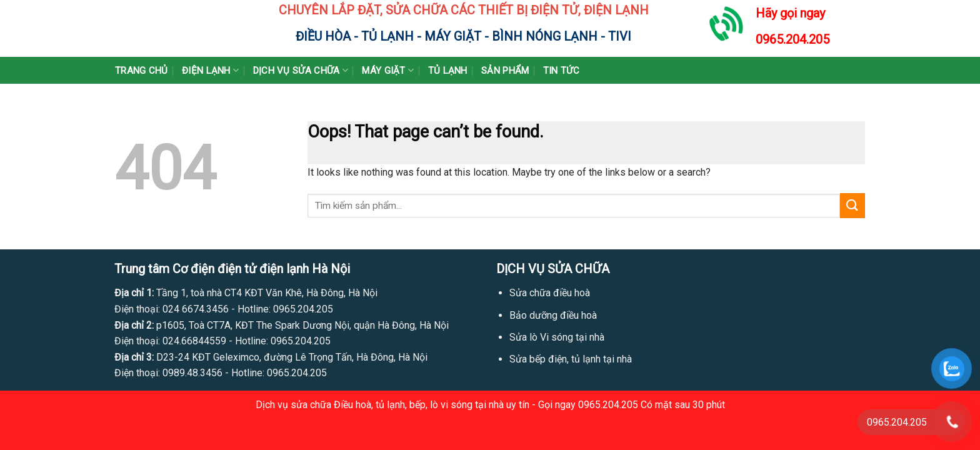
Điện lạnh (210, 70)
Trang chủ (142, 71)
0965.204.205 (792, 39)
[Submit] (852, 205)
